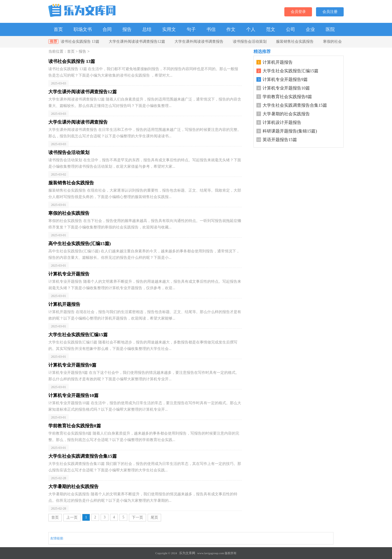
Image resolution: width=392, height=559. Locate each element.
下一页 (137, 517)
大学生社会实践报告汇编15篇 (291, 71)
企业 (310, 29)
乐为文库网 (187, 553)
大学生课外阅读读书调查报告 (199, 42)
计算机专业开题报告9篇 (285, 79)
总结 (147, 29)
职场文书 (83, 29)
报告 (127, 29)
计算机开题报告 (278, 62)
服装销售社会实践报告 (295, 42)
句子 (191, 29)
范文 (271, 29)
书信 (211, 29)
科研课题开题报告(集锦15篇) (290, 131)
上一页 (72, 517)
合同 (107, 29)
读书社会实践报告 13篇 (80, 42)
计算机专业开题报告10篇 (286, 88)
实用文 (169, 29)
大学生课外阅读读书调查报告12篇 (137, 42)
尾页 (154, 517)
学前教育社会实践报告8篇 (287, 97)
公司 (291, 29)
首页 (58, 29)
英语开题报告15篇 (280, 140)
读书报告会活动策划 (250, 42)
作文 (231, 29)
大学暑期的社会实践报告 (286, 114)
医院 (330, 29)
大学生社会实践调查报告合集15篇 (295, 105)
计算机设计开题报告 (282, 122)
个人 (251, 29)
